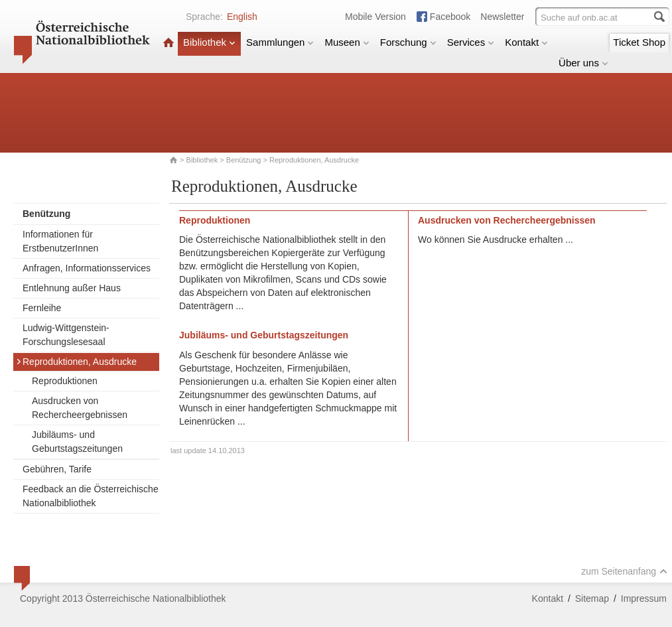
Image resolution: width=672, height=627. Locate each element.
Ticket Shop (639, 42)
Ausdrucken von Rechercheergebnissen (80, 408)
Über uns (583, 63)
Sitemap (592, 598)
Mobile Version (375, 17)
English (242, 17)
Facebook (450, 17)
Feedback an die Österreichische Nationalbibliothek (91, 496)
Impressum (644, 598)
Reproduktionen (65, 381)
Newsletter (502, 17)
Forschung (408, 42)
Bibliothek (209, 42)
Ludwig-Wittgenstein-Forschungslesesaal (66, 335)
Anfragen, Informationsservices (87, 268)
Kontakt (526, 42)
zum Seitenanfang (624, 571)
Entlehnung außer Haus (72, 288)
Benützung (244, 160)
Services (471, 42)
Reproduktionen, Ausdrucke (76, 362)
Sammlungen (280, 42)
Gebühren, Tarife (57, 469)
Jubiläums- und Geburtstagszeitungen (77, 442)
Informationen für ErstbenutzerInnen (60, 241)
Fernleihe (42, 308)
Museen (347, 42)
